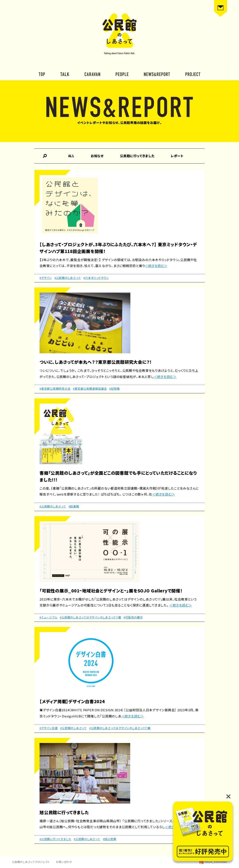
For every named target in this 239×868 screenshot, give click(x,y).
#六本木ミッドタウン (96, 278)
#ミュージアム (48, 617)
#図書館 (74, 506)
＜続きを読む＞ (156, 266)
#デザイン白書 (49, 728)
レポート (177, 156)
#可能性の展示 (133, 617)
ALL (71, 156)
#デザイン (46, 278)
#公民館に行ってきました (55, 839)
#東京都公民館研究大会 (55, 389)
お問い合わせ (64, 862)
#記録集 (115, 389)
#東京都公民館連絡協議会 (90, 389)
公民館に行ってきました (137, 156)
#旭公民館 (110, 839)
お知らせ (97, 156)
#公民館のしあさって (68, 278)
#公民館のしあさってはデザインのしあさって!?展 (90, 617)
